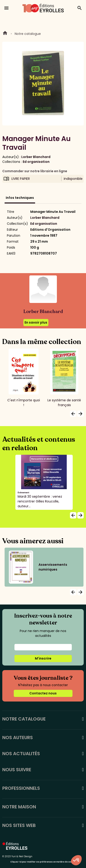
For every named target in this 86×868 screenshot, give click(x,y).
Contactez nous (43, 693)
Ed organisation (36, 162)
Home (5, 34)
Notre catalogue (28, 34)
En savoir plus (36, 322)
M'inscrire (43, 658)
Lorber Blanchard (36, 157)
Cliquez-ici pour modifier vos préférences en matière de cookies (43, 862)
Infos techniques (20, 198)
